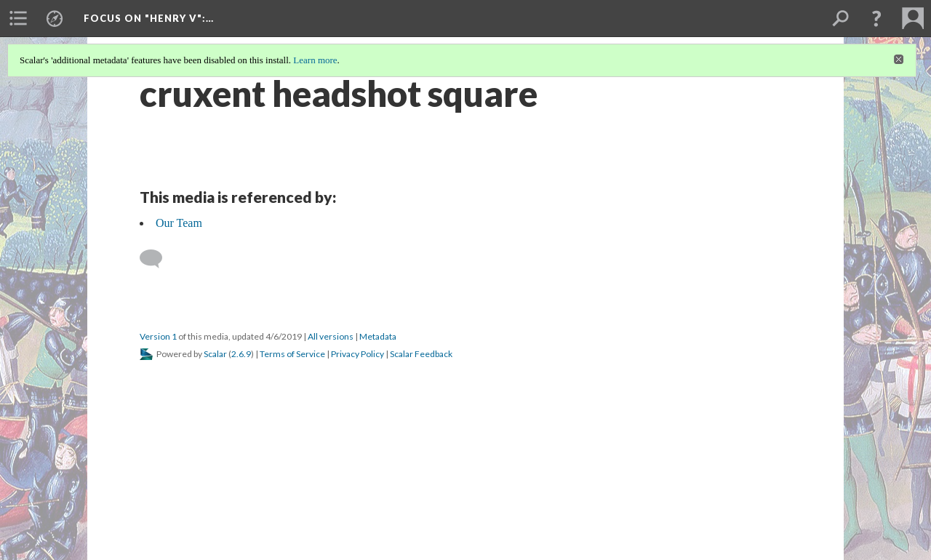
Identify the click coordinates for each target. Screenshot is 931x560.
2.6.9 (241, 354)
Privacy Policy (357, 354)
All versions (331, 336)
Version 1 (158, 336)
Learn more (315, 60)
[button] (876, 18)
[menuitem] (18, 18)
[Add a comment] (157, 259)
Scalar (215, 354)
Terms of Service (292, 354)
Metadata (378, 336)
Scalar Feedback (421, 354)
